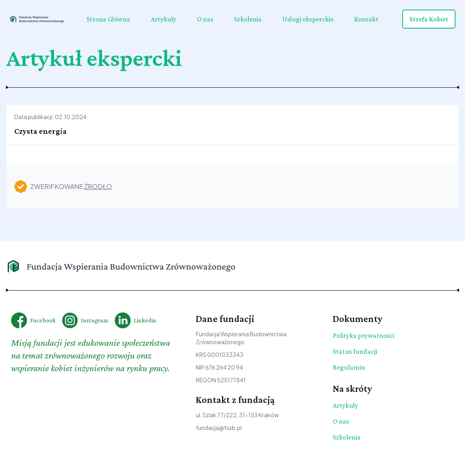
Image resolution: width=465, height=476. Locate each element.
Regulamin (349, 367)
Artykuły (164, 19)
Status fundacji (355, 351)
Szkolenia (248, 19)
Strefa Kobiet (429, 19)
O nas (205, 19)
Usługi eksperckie (308, 19)
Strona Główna (108, 19)
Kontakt (366, 19)
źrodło (98, 186)
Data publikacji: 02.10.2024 (50, 117)
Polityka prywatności (364, 335)
